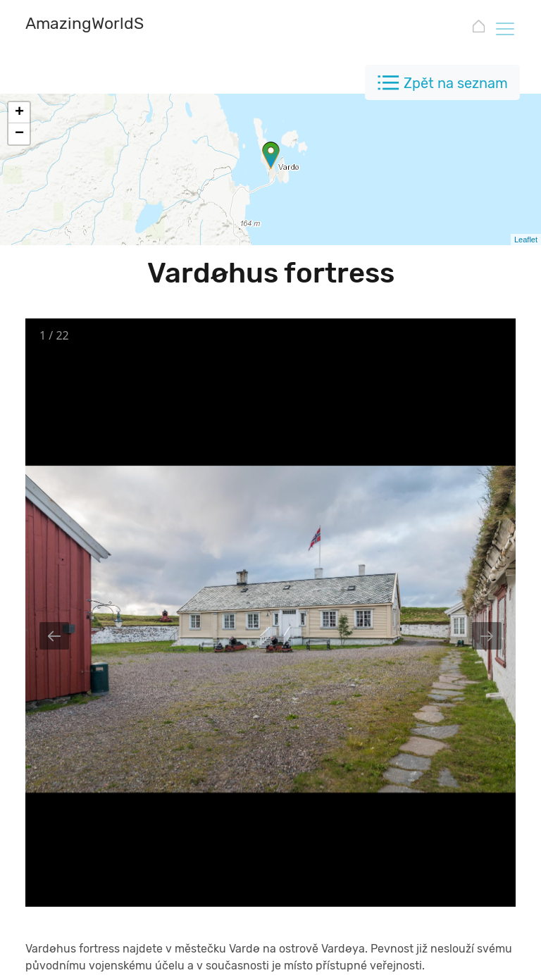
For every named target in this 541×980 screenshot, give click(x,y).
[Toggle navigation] (504, 28)
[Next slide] (487, 636)
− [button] (19, 134)
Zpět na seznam (456, 83)
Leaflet (526, 240)
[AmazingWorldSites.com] (117, 25)
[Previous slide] (54, 636)
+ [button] (19, 113)
